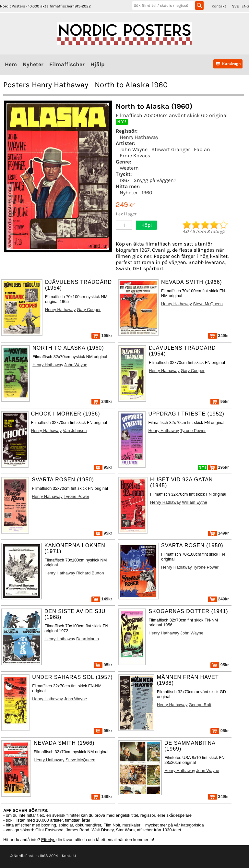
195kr (102, 336)
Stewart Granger (171, 149)
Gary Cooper (89, 310)
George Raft (200, 705)
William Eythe (195, 502)
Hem (11, 64)
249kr (102, 401)
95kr (220, 401)
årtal (86, 820)
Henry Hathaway (139, 137)
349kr (219, 336)
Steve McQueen (208, 304)
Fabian (202, 149)
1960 (147, 193)
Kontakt (219, 6)
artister (57, 820)
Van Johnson (75, 431)
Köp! (147, 225)
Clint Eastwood (49, 830)
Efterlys (48, 840)
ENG (245, 6)
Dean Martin (88, 639)
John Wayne (134, 149)
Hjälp (97, 64)
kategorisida (193, 825)
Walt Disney (102, 830)
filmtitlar (72, 820)
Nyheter (33, 64)
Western (129, 168)
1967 (125, 180)
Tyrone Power (193, 431)
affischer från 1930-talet (159, 830)
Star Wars (125, 830)
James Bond (77, 830)
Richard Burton (90, 573)
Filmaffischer (67, 64)
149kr (219, 533)
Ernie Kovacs (135, 156)
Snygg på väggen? (155, 180)
